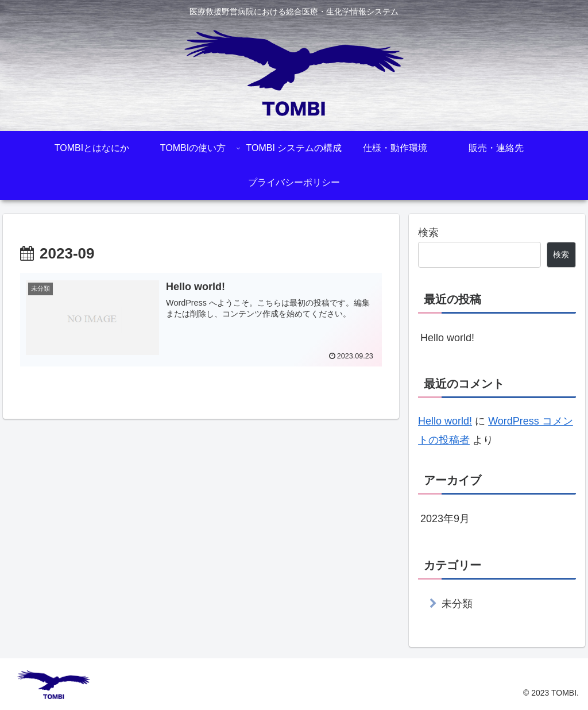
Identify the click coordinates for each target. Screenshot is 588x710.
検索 (428, 233)
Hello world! (447, 338)
